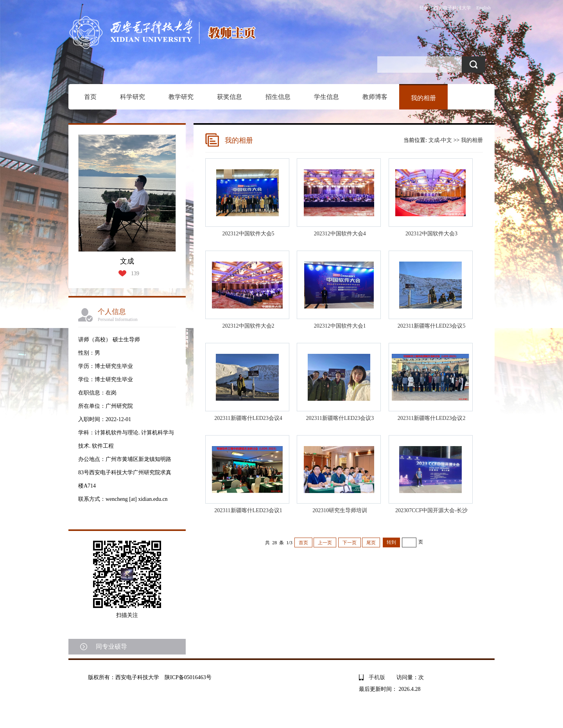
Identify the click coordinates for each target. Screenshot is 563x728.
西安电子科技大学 (452, 8)
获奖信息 (230, 97)
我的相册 (423, 98)
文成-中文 (440, 140)
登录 (424, 8)
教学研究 (181, 97)
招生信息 (278, 97)
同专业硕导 (111, 646)
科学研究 (133, 97)
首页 (90, 97)
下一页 (350, 543)
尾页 (371, 543)
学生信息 (326, 97)
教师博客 (375, 97)
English (483, 8)
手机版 (377, 677)
